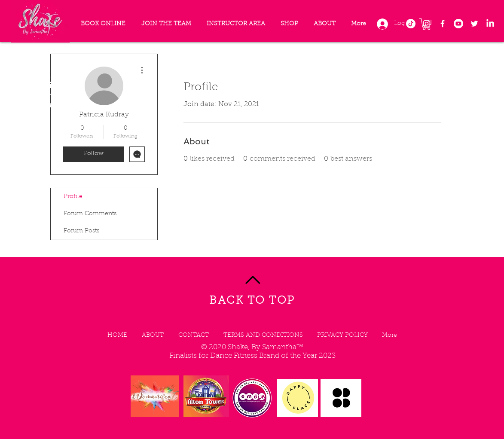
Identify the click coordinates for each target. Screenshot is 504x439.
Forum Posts (81, 231)
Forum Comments (90, 214)
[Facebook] (443, 24)
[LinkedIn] (490, 24)
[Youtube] (458, 24)
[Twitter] (474, 24)
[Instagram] (427, 24)
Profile (73, 197)
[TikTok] (411, 24)
